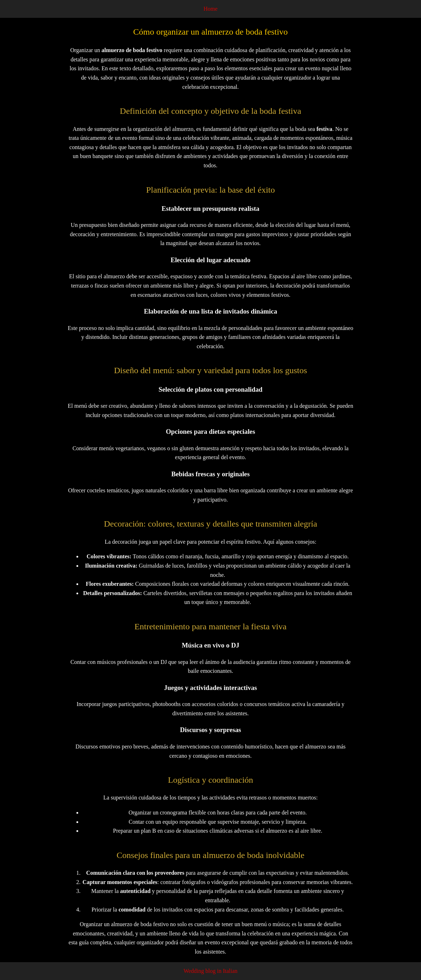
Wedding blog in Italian (211, 971)
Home (211, 9)
